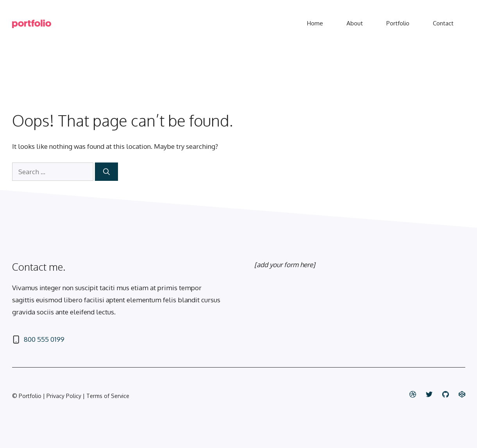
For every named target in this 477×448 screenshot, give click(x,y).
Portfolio (398, 23)
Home (315, 23)
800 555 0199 (44, 339)
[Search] (106, 172)
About (355, 23)
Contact (443, 23)
